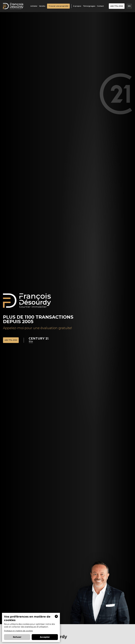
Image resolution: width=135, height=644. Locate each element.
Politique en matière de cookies (18, 631)
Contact (101, 6)
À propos (78, 6)
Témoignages (90, 6)
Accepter (45, 637)
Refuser (17, 637)
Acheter (35, 6)
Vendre (43, 6)
